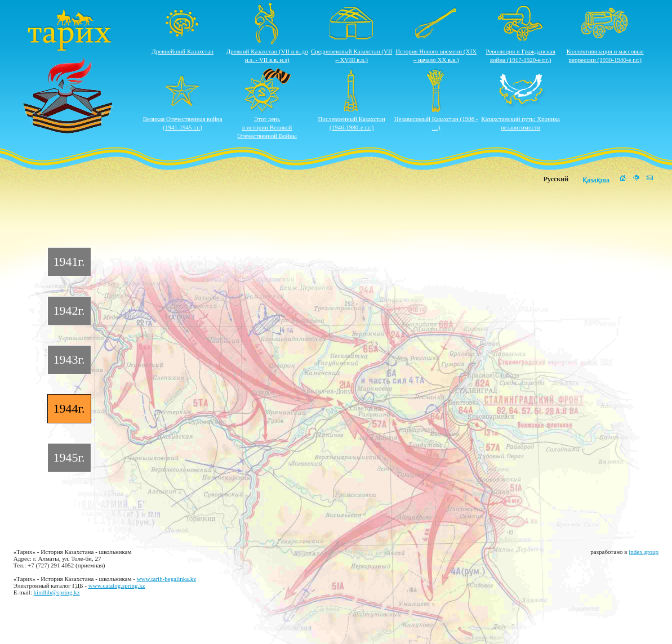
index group (644, 552)
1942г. (69, 310)
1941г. (69, 261)
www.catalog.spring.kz (117, 585)
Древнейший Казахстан (183, 51)
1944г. (69, 408)
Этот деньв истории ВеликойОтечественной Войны (267, 127)
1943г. (69, 359)
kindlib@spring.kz (57, 592)
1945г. (69, 457)
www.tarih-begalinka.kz (167, 579)
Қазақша (596, 180)
